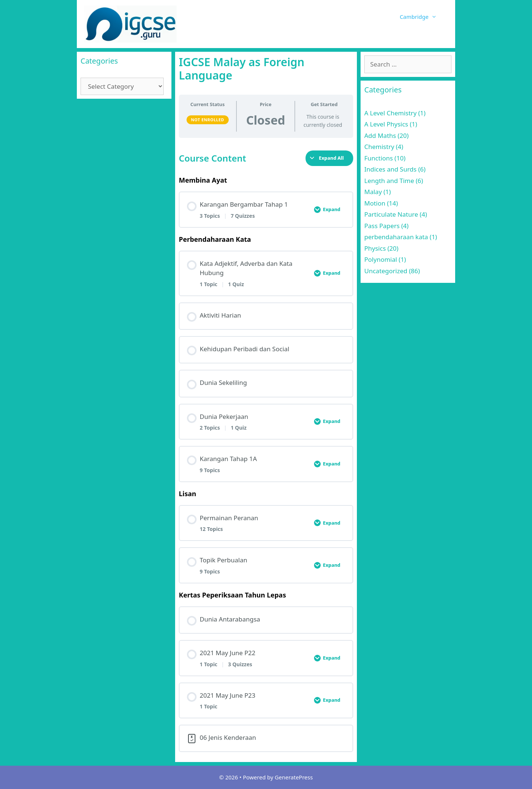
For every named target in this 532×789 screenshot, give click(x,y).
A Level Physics (386, 124)
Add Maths (380, 136)
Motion (375, 203)
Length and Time (389, 181)
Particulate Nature (391, 214)
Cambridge (424, 17)
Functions (378, 158)
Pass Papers (382, 226)
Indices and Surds (390, 169)
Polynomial (381, 259)
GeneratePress (294, 777)
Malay (373, 192)
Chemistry (379, 147)
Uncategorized (386, 271)
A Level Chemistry (391, 113)
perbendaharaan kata (396, 237)
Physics (375, 248)
